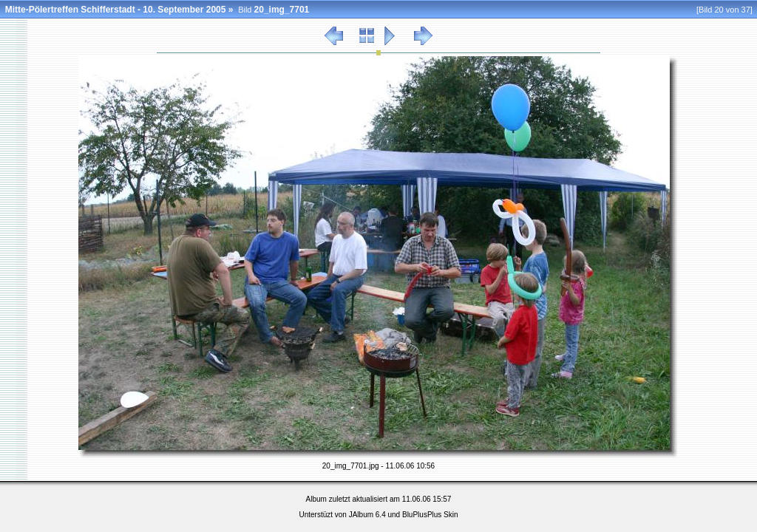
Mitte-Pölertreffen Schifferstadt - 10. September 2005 (116, 10)
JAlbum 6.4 (367, 515)
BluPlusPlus (422, 515)
